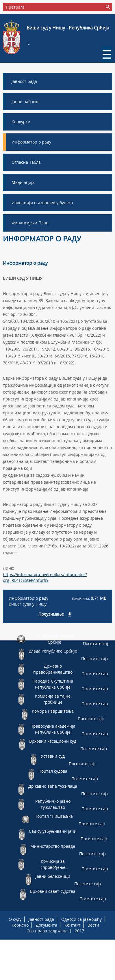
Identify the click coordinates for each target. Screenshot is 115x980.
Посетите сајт (97, 643)
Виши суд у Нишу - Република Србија (68, 28)
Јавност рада (41, 919)
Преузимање (51, 614)
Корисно (20, 925)
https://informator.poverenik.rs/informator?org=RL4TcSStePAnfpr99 (45, 577)
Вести (93, 925)
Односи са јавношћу (81, 919)
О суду (15, 919)
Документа (47, 925)
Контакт (72, 925)
